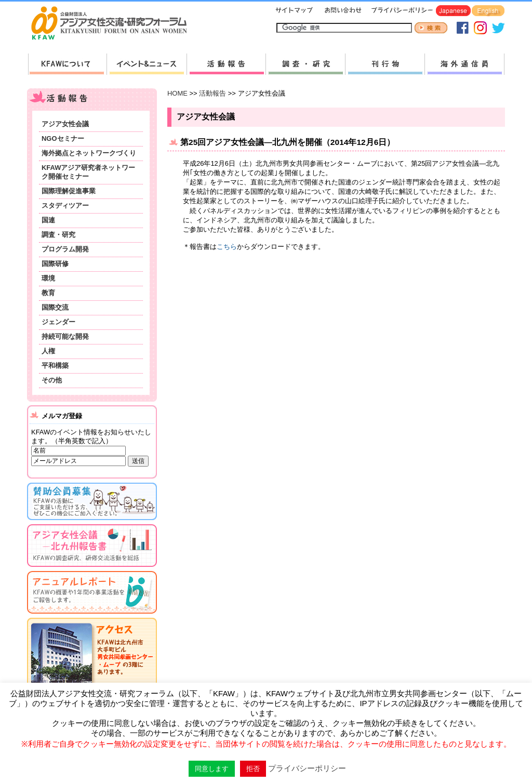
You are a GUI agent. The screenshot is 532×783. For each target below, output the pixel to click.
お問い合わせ (342, 11)
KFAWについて (67, 64)
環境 (48, 278)
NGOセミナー (63, 138)
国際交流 (55, 307)
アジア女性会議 (65, 124)
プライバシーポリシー (400, 11)
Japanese (453, 11)
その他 (52, 380)
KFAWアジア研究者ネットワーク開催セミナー (88, 172)
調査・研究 (305, 64)
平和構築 (55, 366)
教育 (48, 293)
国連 (48, 220)
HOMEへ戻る (113, 24)
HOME (177, 93)
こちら (227, 247)
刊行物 (385, 64)
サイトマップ (295, 11)
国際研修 (55, 264)
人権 (48, 351)
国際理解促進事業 (69, 191)
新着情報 (147, 64)
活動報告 (226, 64)
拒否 (253, 769)
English (488, 11)
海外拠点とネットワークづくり (89, 153)
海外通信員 (464, 64)
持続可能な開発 (65, 336)
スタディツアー (65, 205)
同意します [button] (212, 769)
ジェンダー (58, 322)
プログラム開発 (65, 249)
